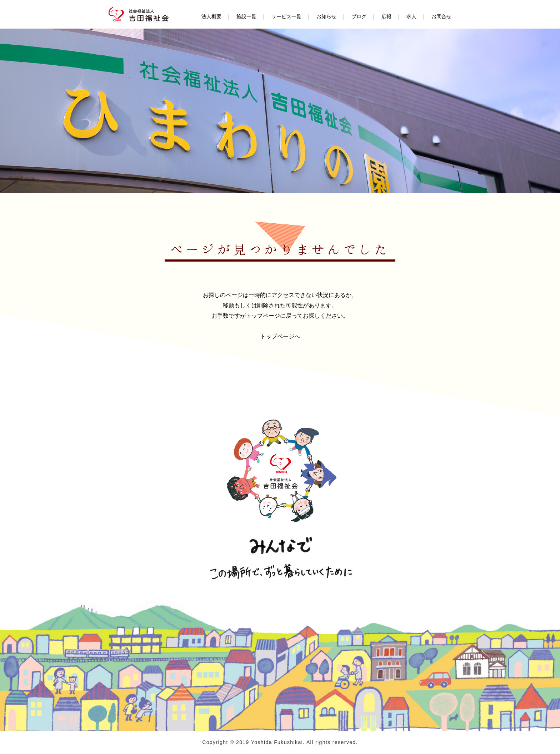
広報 (386, 17)
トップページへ (280, 336)
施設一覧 (246, 17)
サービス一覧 (286, 17)
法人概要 (211, 17)
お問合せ (441, 17)
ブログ (359, 17)
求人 (411, 17)
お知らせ (326, 17)
